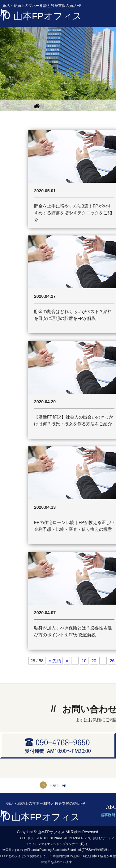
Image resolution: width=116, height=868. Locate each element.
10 (84, 661)
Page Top (58, 785)
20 (94, 661)
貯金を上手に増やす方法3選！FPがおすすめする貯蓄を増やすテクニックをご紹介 (73, 213)
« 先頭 (55, 661)
